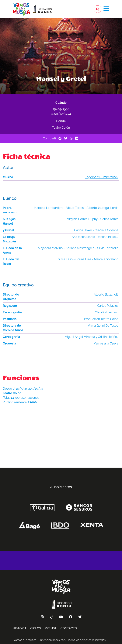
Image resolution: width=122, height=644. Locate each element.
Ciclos (36, 628)
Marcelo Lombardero (49, 208)
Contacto (69, 628)
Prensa (51, 628)
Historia (20, 628)
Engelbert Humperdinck (102, 177)
